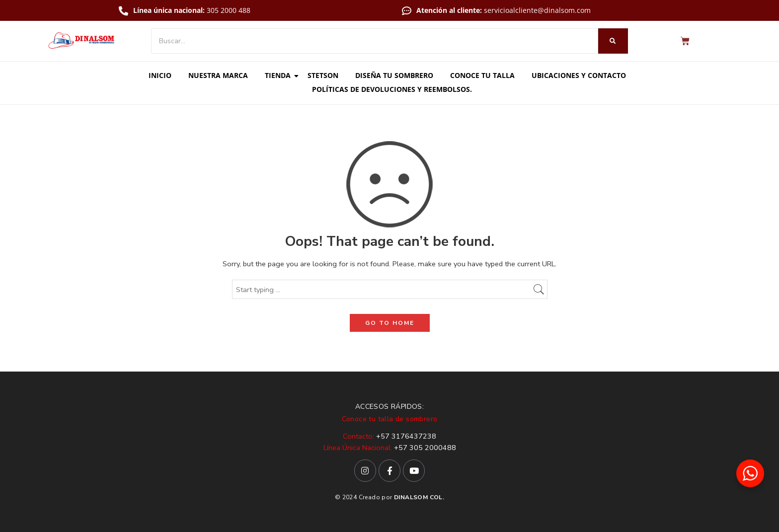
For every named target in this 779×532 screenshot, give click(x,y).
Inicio (160, 75)
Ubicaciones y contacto (579, 75)
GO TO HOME (390, 323)
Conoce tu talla (482, 75)
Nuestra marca (218, 75)
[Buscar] (375, 41)
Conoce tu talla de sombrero (390, 419)
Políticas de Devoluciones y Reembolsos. (392, 89)
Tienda (279, 75)
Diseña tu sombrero (394, 75)
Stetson (323, 75)
